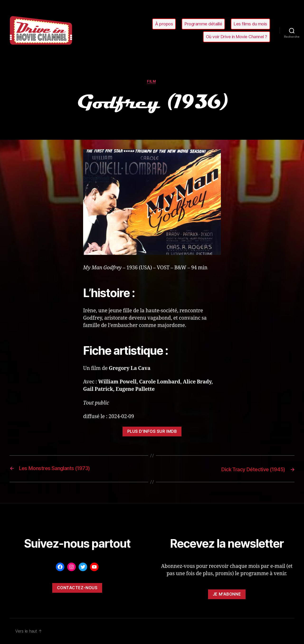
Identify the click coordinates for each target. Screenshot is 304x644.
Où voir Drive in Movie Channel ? (237, 37)
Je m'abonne (227, 594)
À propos (164, 24)
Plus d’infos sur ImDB (152, 432)
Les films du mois (250, 24)
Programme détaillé (203, 24)
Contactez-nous (77, 588)
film (152, 82)
